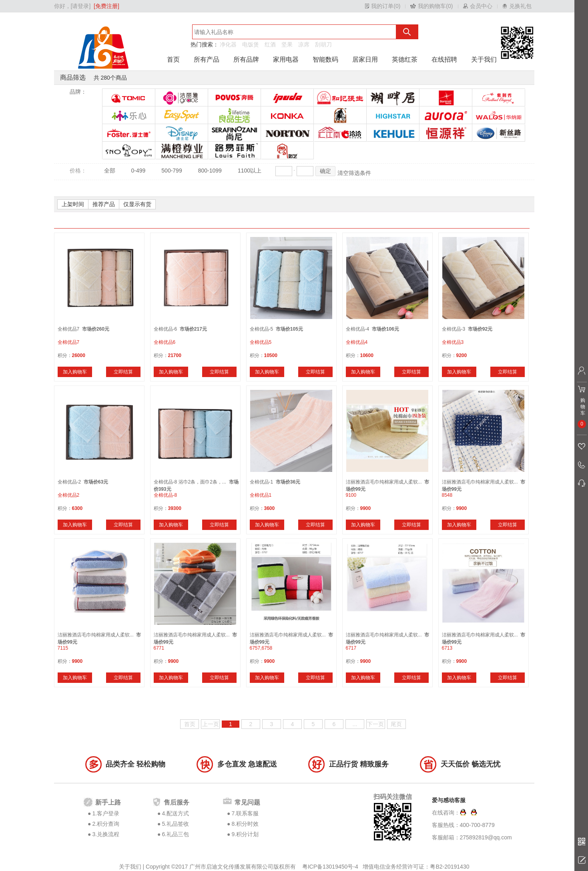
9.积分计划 (245, 834)
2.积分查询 (106, 824)
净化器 (228, 44)
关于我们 (484, 59)
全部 (110, 171)
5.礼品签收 (175, 824)
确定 (325, 171)
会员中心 (481, 6)
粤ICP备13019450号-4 (331, 867)
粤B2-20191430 (450, 867)
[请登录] (81, 6)
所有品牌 (246, 59)
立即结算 (123, 372)
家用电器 (286, 59)
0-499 (138, 171)
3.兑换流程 (106, 834)
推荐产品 (104, 204)
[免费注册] (106, 6)
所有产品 (207, 59)
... (355, 724)
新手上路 (108, 802)
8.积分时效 (245, 824)
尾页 (396, 724)
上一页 (211, 724)
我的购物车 (432, 6)
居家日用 (365, 59)
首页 (173, 59)
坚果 (287, 44)
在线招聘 (444, 59)
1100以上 (250, 171)
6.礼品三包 (175, 834)
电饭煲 (251, 44)
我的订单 (382, 6)
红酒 (270, 44)
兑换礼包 (520, 6)
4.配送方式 (175, 813)
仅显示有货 (137, 204)
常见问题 (247, 802)
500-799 (172, 171)
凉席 (304, 44)
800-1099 (210, 171)
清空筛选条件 (354, 173)
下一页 (375, 724)
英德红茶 (405, 59)
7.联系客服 (245, 813)
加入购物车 (75, 372)
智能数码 (325, 59)
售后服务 (177, 802)
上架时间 (73, 204)
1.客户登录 (106, 813)
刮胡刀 (323, 44)
